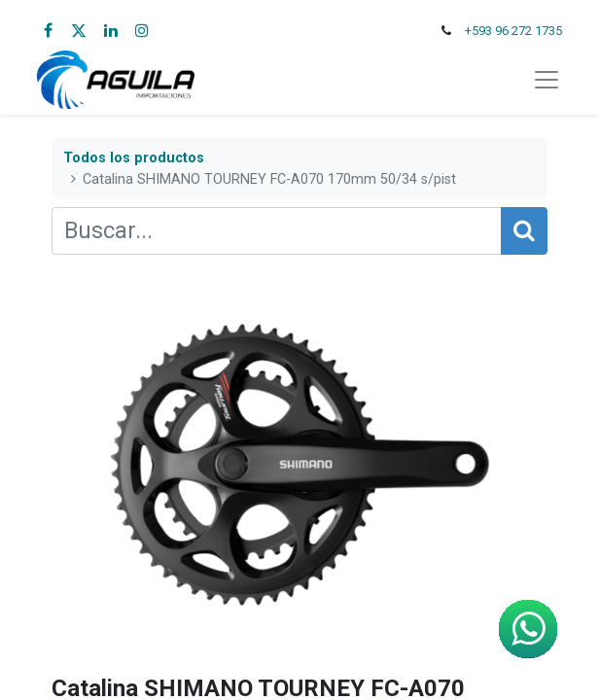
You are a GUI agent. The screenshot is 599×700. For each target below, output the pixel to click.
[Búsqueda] (524, 231)
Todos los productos (134, 158)
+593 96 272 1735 (513, 31)
